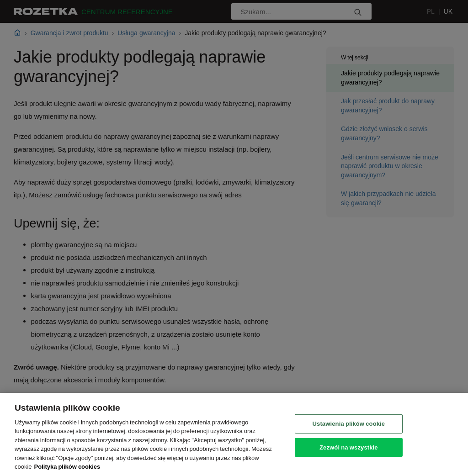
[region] (234, 434)
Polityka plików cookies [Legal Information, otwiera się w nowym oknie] (67, 466)
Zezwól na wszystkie (349, 447)
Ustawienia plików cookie (349, 423)
